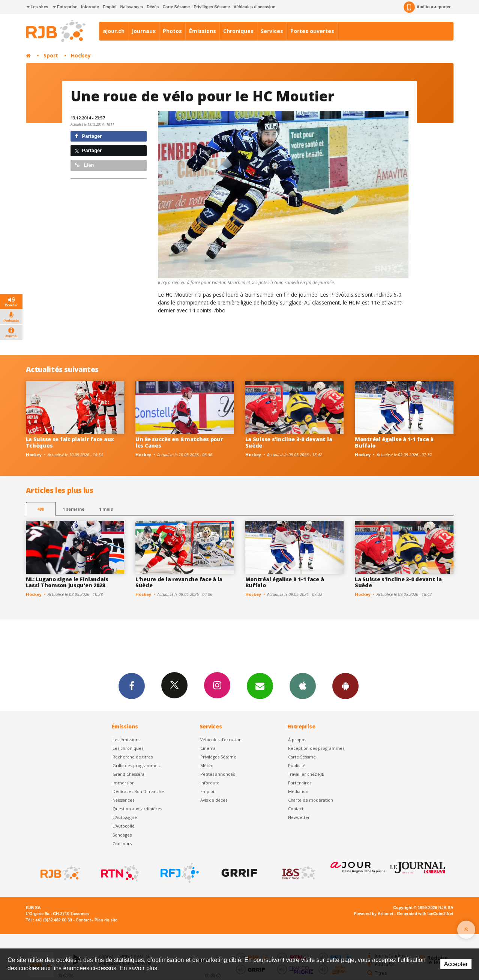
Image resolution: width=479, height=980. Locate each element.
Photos (172, 31)
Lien (84, 165)
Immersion (124, 783)
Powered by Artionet (373, 914)
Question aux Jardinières (137, 809)
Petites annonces (218, 774)
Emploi (110, 7)
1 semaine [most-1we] (74, 509)
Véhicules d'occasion (255, 7)
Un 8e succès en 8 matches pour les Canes (179, 442)
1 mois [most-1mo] (106, 509)
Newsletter (299, 817)
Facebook (132, 686)
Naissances (131, 7)
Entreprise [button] (65, 7)
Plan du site (106, 920)
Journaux (144, 31)
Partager (88, 136)
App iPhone (303, 686)
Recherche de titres (133, 757)
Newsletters (260, 686)
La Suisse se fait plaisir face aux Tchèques (70, 442)
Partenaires (300, 783)
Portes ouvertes (312, 31)
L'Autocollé (124, 826)
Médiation (298, 791)
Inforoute (90, 7)
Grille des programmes (136, 765)
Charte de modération (311, 800)
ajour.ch (114, 31)
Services (272, 31)
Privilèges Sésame (212, 7)
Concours (122, 844)
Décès (153, 7)
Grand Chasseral (129, 774)
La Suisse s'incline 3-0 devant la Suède (289, 442)
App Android (345, 686)
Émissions (203, 31)
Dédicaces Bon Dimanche (138, 791)
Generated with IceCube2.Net (425, 914)
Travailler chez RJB (306, 774)
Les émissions (126, 740)
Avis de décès (214, 800)
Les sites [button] (38, 7)
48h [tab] (41, 509)
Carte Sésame (176, 7)
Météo (207, 765)
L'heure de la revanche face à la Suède (179, 582)
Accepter (456, 964)
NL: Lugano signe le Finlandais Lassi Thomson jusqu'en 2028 (67, 582)
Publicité (297, 765)
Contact (296, 809)
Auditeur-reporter (427, 7)
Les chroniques (128, 748)
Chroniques (238, 31)
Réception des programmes (316, 748)
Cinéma (208, 748)
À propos (297, 740)
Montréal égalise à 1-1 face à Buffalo (394, 442)
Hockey (81, 55)
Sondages (122, 835)
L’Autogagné (125, 817)
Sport (51, 55)
